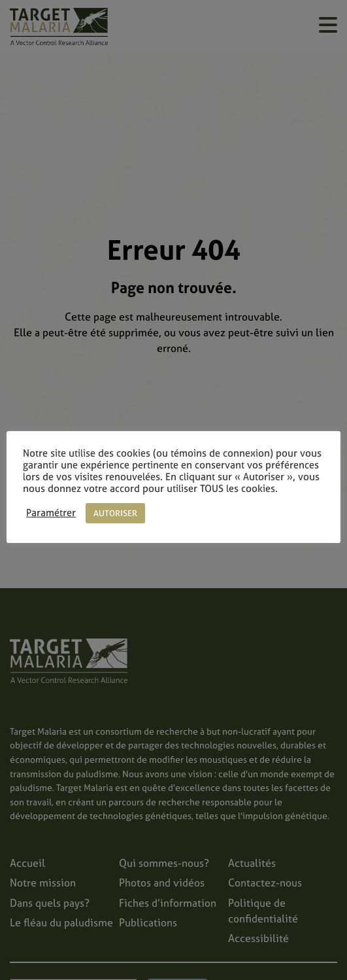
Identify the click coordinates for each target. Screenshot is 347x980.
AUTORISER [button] (115, 513)
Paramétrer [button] (51, 513)
